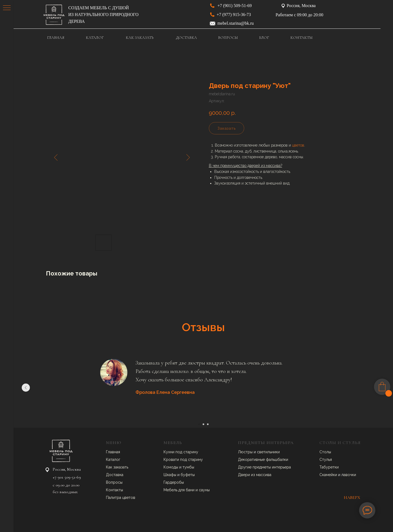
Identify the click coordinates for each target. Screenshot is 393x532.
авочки (350, 475)
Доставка (115, 475)
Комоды (171, 467)
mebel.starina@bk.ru (236, 23)
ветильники (269, 452)
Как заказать (117, 467)
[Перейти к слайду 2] (203, 424)
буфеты (188, 475)
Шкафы (170, 475)
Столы (325, 452)
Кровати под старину (183, 460)
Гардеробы (174, 482)
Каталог (113, 460)
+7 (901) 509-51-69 (235, 6)
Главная (113, 452)
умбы (189, 467)
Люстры (246, 452)
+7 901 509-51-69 (67, 477)
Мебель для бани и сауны (187, 490)
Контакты (114, 490)
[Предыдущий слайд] (26, 388)
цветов (298, 145)
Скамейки (329, 475)
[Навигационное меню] (7, 8)
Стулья (326, 460)
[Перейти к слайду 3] (208, 424)
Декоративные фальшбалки (263, 460)
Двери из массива (255, 475)
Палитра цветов (121, 498)
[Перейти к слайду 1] (199, 424)
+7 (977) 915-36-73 (234, 15)
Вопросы (114, 482)
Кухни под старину (181, 452)
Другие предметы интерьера (264, 467)
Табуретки (329, 467)
